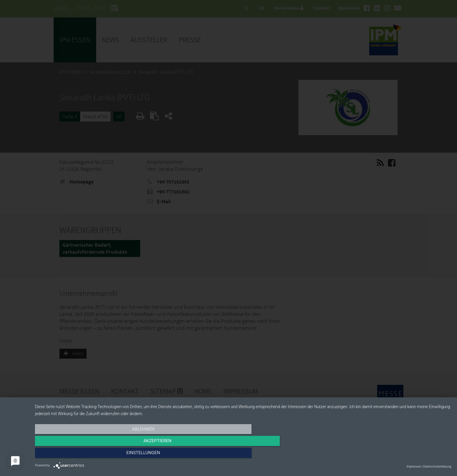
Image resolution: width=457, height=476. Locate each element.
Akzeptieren (243, 455)
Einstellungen (389, 455)
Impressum (414, 467)
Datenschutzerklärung (437, 467)
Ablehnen (97, 455)
